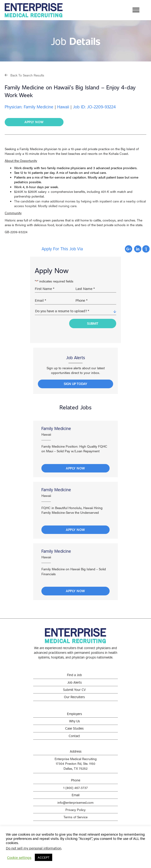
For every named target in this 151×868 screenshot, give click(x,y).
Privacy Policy (75, 810)
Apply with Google (129, 249)
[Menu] (136, 10)
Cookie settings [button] (19, 857)
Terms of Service (75, 817)
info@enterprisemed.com (75, 802)
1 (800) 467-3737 (75, 788)
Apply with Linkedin (138, 249)
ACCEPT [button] (44, 857)
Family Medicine (56, 428)
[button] (24, 75)
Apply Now (75, 468)
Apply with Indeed (146, 249)
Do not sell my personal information (34, 848)
